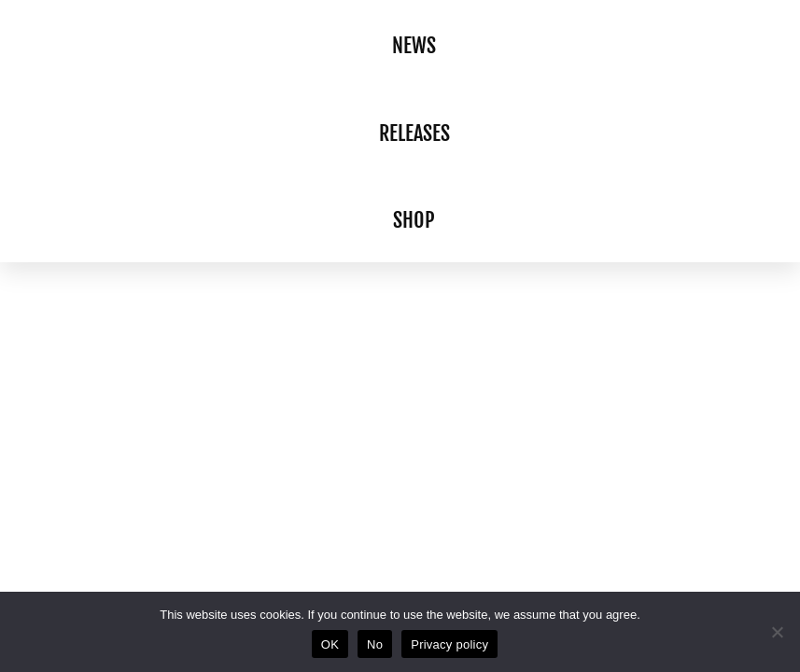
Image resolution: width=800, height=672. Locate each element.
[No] (777, 632)
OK (330, 644)
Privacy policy (449, 644)
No (375, 644)
